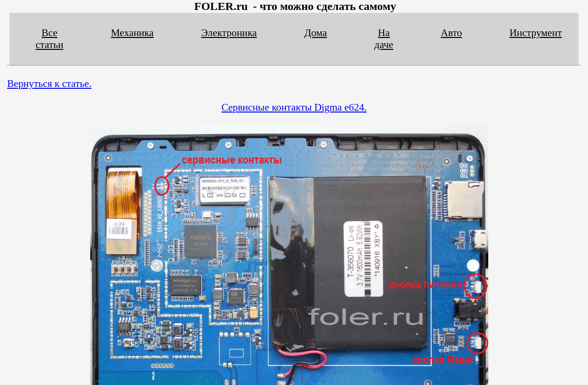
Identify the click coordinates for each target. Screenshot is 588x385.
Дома (316, 33)
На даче (384, 39)
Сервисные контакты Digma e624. (294, 107)
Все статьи (49, 39)
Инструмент (536, 33)
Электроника (229, 33)
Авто (451, 33)
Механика (132, 33)
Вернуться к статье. (49, 84)
